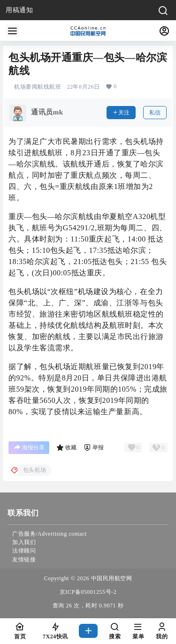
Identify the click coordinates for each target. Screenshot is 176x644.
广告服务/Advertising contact (50, 534)
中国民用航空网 (111, 578)
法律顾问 (24, 551)
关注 (121, 113)
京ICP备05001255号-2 (88, 592)
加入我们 (24, 542)
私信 (155, 113)
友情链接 (24, 560)
